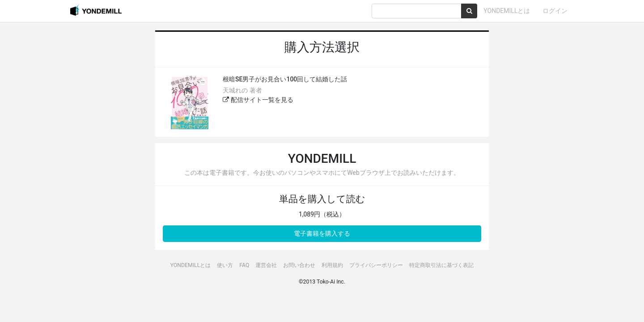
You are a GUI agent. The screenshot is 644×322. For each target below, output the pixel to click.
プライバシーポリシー (376, 265)
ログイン (555, 11)
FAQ (244, 265)
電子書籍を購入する (322, 233)
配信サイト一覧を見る (258, 100)
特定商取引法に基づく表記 (441, 265)
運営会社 (266, 265)
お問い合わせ (299, 265)
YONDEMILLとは (507, 11)
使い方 (225, 265)
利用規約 (332, 265)
